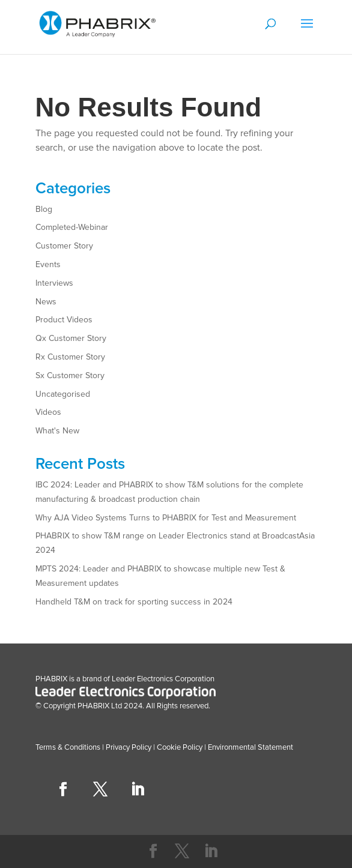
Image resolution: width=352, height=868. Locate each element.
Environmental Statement (250, 747)
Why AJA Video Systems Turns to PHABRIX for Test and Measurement (166, 518)
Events (48, 264)
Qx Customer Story (71, 338)
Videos (48, 412)
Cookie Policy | (181, 747)
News (46, 302)
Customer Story (64, 246)
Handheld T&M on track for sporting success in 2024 (134, 602)
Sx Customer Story (70, 375)
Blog (44, 209)
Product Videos (64, 320)
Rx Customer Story (70, 357)
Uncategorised (63, 394)
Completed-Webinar (72, 227)
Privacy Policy (129, 747)
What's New (57, 431)
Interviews (54, 283)
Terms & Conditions (68, 747)
